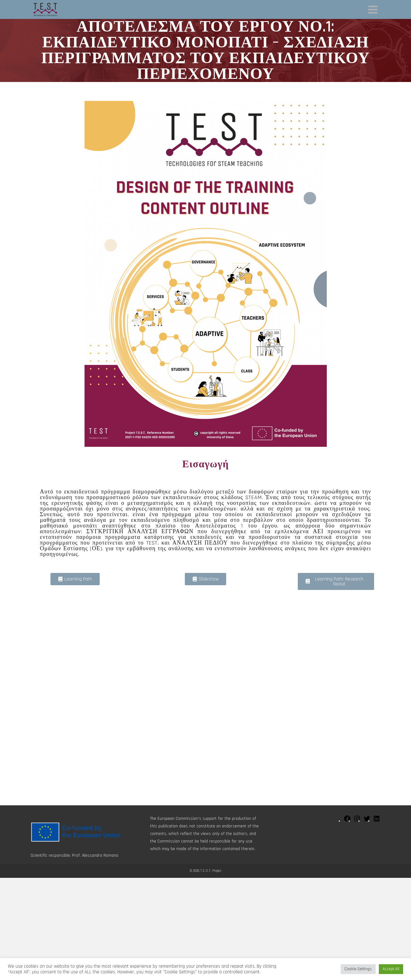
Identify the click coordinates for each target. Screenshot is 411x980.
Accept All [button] (391, 969)
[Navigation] (373, 9)
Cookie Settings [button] (358, 969)
